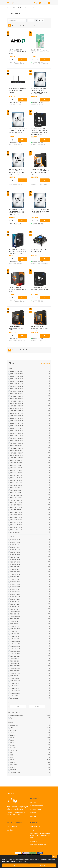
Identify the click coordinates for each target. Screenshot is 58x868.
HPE (12, 755)
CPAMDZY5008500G (17, 396)
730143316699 (15, 691)
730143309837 (15, 612)
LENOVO (13, 767)
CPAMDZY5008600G (17, 399)
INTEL (12, 760)
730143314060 (15, 629)
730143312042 (15, 619)
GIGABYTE (14, 750)
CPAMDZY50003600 (17, 379)
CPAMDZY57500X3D (17, 408)
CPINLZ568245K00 (16, 488)
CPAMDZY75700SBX (17, 428)
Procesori (37, 8)
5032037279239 (15, 582)
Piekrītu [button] (42, 865)
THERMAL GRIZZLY (16, 772)
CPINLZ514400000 (16, 473)
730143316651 (15, 688)
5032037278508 (15, 567)
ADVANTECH (14, 725)
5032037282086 (15, 594)
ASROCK (13, 730)
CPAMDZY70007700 (17, 411)
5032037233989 (15, 540)
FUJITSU (13, 748)
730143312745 (15, 624)
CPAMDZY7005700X (17, 416)
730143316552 (15, 683)
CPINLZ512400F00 (16, 470)
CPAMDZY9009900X (17, 448)
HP (11, 753)
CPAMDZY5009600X (17, 401)
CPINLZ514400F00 (16, 475)
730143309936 (15, 616)
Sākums (9, 8)
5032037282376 (15, 602)
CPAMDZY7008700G (17, 423)
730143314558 (15, 651)
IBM (12, 757)
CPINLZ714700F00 (16, 505)
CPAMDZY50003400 (17, 376)
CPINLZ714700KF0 (16, 510)
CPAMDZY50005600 (17, 386)
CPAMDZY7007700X (17, 421)
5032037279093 (15, 574)
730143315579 (15, 668)
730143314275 (15, 639)
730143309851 (15, 614)
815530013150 (15, 698)
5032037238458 (15, 552)
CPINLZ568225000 (16, 483)
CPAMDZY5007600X (17, 394)
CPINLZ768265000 (16, 512)
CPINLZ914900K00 (16, 522)
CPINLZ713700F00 (16, 500)
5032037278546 (15, 572)
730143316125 (15, 676)
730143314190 (15, 636)
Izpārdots (13, 718)
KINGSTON (14, 765)
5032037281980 (15, 589)
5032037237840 (15, 550)
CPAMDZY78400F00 (17, 433)
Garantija (33, 816)
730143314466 (15, 646)
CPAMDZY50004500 (17, 381)
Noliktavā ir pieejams (17, 715)
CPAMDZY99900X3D (17, 455)
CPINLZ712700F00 (16, 495)
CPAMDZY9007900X (17, 446)
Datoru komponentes (27, 8)
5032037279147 (15, 579)
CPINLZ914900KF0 (16, 525)
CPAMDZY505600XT (17, 406)
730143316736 (15, 693)
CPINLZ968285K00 (16, 530)
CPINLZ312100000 (16, 460)
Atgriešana (10, 830)
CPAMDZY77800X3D (17, 431)
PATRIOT (13, 770)
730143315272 (15, 659)
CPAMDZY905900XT (17, 453)
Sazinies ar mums (12, 826)
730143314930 (15, 656)
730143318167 (15, 696)
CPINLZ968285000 (16, 527)
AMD (12, 728)
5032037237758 (15, 545)
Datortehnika (16, 8)
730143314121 (15, 634)
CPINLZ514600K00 (16, 478)
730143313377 (15, 626)
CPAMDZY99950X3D (17, 458)
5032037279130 (15, 577)
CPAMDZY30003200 (17, 371)
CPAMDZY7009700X (17, 426)
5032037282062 (15, 592)
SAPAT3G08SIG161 (16, 532)
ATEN (12, 733)
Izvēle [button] (16, 865)
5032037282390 (15, 604)
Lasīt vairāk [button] (23, 861)
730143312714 (15, 621)
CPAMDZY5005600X (17, 391)
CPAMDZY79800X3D (17, 438)
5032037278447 (15, 560)
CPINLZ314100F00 (16, 465)
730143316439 (15, 681)
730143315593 (15, 671)
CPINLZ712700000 (16, 493)
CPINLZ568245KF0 (16, 490)
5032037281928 (15, 587)
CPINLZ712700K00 (16, 498)
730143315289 (15, 661)
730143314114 (15, 631)
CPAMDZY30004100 (17, 374)
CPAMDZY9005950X (17, 443)
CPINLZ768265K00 (16, 517)
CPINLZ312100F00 (16, 463)
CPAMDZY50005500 (17, 384)
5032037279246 (15, 584)
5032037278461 (15, 562)
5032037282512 (15, 607)
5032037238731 (15, 555)
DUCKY (13, 745)
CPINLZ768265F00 (16, 515)
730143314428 (15, 641)
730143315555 (15, 666)
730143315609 (15, 673)
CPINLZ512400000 (16, 468)
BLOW (12, 738)
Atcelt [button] (55, 857)
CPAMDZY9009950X (17, 451)
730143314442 (15, 644)
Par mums (33, 802)
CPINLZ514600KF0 (16, 480)
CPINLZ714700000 (16, 503)
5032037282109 (15, 597)
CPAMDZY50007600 (17, 389)
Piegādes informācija (37, 806)
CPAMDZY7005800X (17, 418)
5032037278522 (15, 569)
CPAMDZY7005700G (17, 413)
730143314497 (15, 649)
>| (38, 25)
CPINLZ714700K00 (16, 507)
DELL (12, 740)
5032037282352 (15, 599)
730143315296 (15, 663)
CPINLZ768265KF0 (16, 520)
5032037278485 (15, 564)
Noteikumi (33, 813)
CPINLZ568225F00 (16, 485)
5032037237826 (15, 547)
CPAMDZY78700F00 (17, 436)
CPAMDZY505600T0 (17, 404)
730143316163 (15, 678)
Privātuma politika (36, 809)
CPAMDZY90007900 (17, 441)
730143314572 (15, 654)
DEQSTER (13, 743)
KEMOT (13, 762)
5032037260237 (15, 557)
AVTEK (12, 735)
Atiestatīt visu (45, 363)
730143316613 (15, 686)
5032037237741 (15, 542)
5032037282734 (15, 609)
